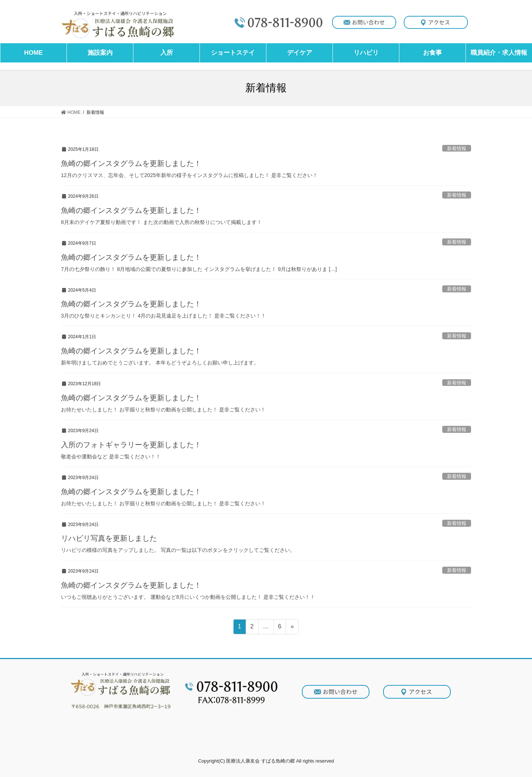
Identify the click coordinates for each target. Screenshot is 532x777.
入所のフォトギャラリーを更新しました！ (131, 445)
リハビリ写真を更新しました (109, 538)
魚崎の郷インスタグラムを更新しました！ (131, 163)
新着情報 (457, 148)
